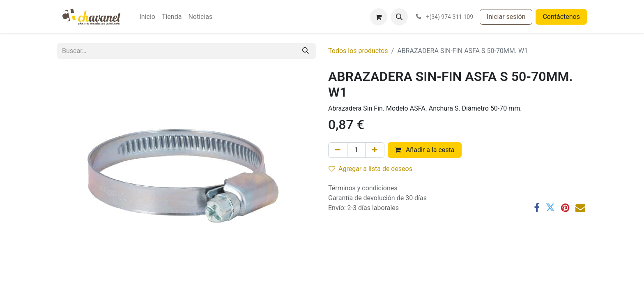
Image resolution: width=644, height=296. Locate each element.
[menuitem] (147, 17)
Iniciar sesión (506, 17)
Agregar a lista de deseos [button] (370, 169)
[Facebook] (537, 208)
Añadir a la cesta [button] (425, 150)
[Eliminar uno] (338, 150)
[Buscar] (306, 51)
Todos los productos (358, 51)
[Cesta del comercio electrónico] (379, 17)
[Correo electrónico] (580, 208)
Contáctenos (561, 17)
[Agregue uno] (375, 150)
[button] (399, 17)
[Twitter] (550, 208)
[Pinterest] (565, 208)
